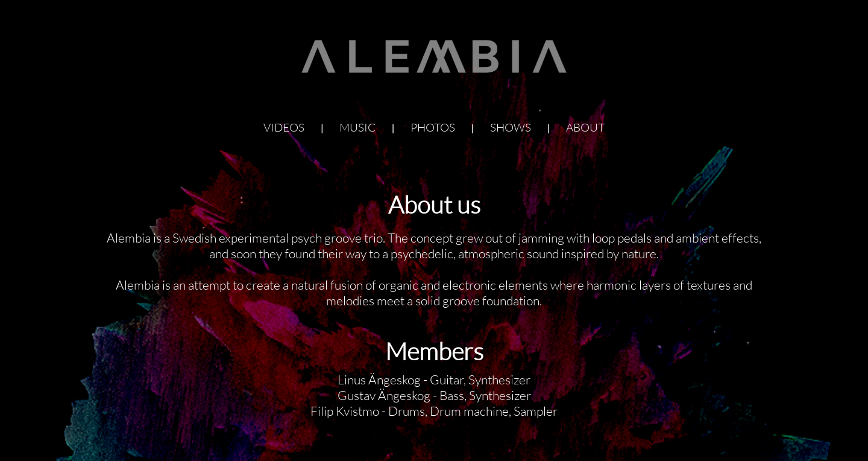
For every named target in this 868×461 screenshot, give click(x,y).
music (357, 125)
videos (284, 125)
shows (511, 125)
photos (433, 125)
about (585, 125)
